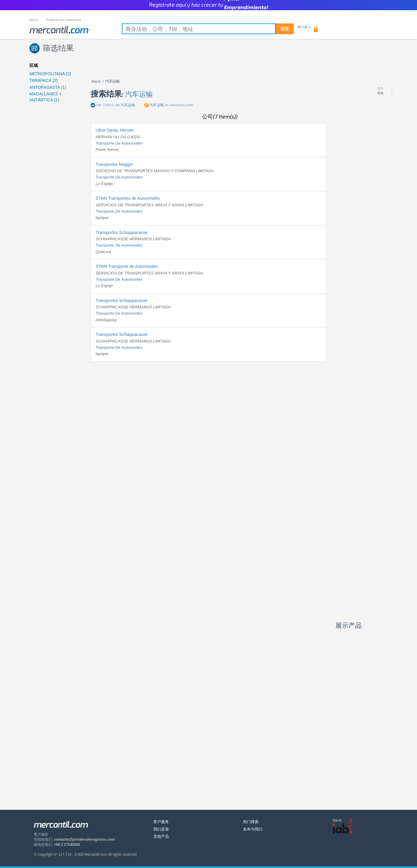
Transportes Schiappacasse (122, 232)
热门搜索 (251, 822)
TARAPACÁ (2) (43, 80)
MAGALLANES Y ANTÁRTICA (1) (46, 97)
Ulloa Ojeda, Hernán (115, 130)
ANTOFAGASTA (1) (48, 87)
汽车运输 (139, 94)
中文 (380, 93)
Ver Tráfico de (115, 105)
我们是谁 (161, 829)
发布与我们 (253, 829)
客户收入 (304, 27)
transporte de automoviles (119, 143)
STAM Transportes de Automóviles (128, 198)
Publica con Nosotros (64, 20)
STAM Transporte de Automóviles (127, 266)
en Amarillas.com (171, 105)
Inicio (33, 20)
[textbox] (208, 29)
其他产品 (161, 836)
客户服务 (161, 822)
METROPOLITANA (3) (50, 74)
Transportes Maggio (114, 164)
